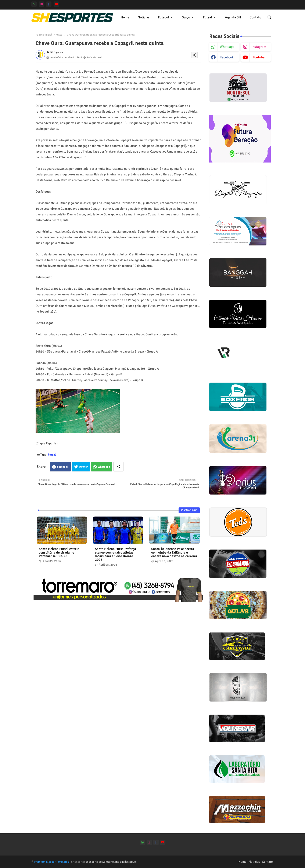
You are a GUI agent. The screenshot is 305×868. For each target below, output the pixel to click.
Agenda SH (233, 17)
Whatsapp (104, 467)
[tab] (125, 17)
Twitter (83, 467)
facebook (227, 57)
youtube (259, 57)
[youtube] (56, 4)
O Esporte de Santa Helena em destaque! (111, 862)
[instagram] (41, 4)
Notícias (144, 17)
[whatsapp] (34, 4)
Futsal (207, 17)
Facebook (63, 467)
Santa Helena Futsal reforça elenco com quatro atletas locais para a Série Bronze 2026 (115, 554)
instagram (259, 47)
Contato (255, 17)
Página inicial (44, 35)
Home (125, 17)
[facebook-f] (49, 4)
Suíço (186, 17)
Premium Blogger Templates (51, 862)
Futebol (164, 17)
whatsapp (227, 47)
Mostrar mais (189, 510)
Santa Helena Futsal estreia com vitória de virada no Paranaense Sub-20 (59, 553)
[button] (270, 18)
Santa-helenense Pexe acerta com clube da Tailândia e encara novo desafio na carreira (174, 553)
